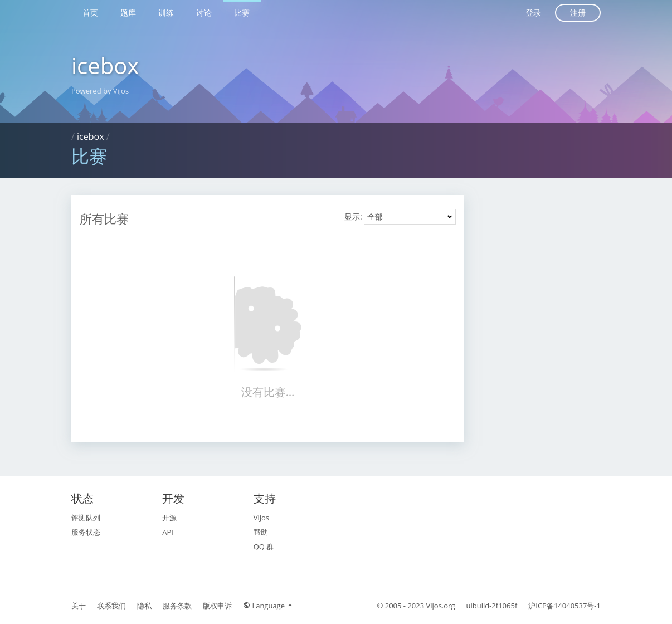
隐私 (144, 606)
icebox (105, 65)
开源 (169, 518)
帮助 (261, 532)
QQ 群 (264, 547)
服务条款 (177, 606)
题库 (128, 13)
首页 (90, 13)
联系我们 (111, 606)
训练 (166, 13)
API (168, 532)
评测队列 (86, 518)
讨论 (204, 13)
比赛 (242, 13)
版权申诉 (217, 606)
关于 (79, 606)
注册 (578, 13)
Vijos (261, 518)
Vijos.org (441, 606)
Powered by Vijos (100, 91)
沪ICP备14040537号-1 (564, 606)
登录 (533, 13)
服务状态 (86, 532)
